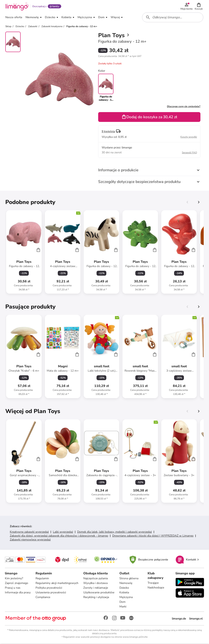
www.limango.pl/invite (135, 637)
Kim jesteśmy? (14, 579)
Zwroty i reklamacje (96, 588)
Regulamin (42, 579)
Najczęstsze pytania (96, 579)
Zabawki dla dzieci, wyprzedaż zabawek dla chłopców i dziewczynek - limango (59, 536)
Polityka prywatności (49, 588)
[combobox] (173, 18)
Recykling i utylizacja (96, 598)
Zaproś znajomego (17, 584)
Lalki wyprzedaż (63, 532)
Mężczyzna (126, 598)
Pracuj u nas (13, 588)
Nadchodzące (156, 588)
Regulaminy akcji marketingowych (57, 584)
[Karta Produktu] (24, 253)
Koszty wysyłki (189, 137)
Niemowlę (126, 584)
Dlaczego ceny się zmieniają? (184, 107)
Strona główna (129, 579)
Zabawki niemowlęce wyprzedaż (30, 540)
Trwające (153, 583)
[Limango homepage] (17, 7)
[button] (199, 7)
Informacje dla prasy (18, 593)
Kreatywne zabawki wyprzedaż (29, 532)
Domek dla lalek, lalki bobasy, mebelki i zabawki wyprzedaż (115, 532)
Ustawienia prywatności (51, 593)
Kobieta (124, 593)
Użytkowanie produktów (99, 593)
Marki (123, 607)
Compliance (43, 598)
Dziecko (124, 588)
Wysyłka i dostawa (95, 584)
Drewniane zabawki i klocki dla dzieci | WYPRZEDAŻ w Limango (153, 536)
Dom (122, 602)
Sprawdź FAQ (189, 153)
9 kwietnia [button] (108, 132)
